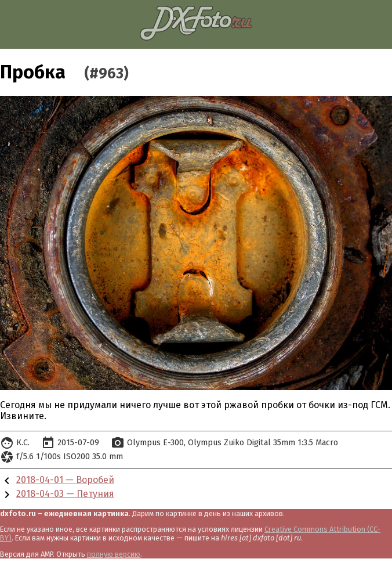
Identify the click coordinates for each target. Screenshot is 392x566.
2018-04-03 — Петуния (65, 494)
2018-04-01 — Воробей (65, 480)
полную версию (114, 554)
